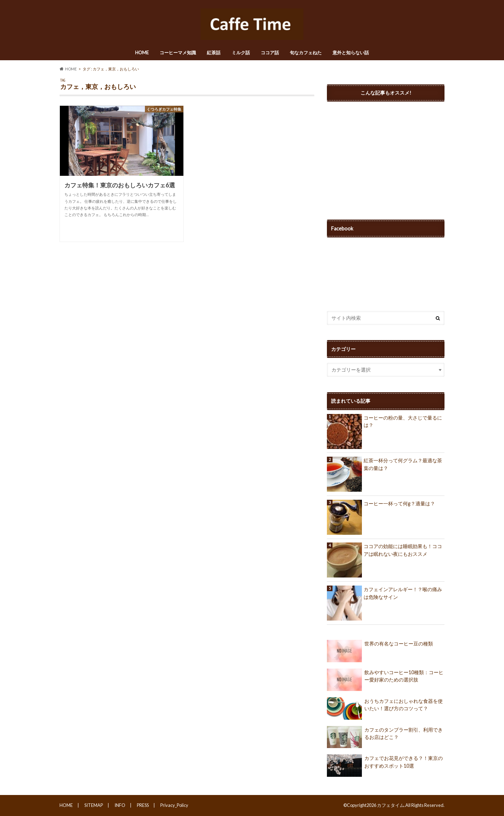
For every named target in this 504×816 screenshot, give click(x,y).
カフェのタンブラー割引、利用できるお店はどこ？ (385, 737)
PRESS (143, 805)
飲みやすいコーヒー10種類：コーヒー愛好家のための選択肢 (385, 680)
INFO (120, 805)
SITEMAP (94, 805)
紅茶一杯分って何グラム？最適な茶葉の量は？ (403, 464)
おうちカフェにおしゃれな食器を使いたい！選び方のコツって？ (385, 708)
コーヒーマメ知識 (178, 53)
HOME (142, 53)
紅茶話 (214, 53)
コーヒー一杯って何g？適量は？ (399, 503)
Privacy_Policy (174, 805)
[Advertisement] (386, 154)
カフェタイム (391, 805)
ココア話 (270, 53)
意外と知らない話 (351, 53)
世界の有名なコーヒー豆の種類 (380, 651)
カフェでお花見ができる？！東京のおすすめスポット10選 (385, 766)
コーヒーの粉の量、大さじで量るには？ (403, 421)
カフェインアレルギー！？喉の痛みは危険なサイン (403, 593)
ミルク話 (241, 53)
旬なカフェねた (306, 53)
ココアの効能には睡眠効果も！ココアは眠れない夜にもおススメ (403, 550)
